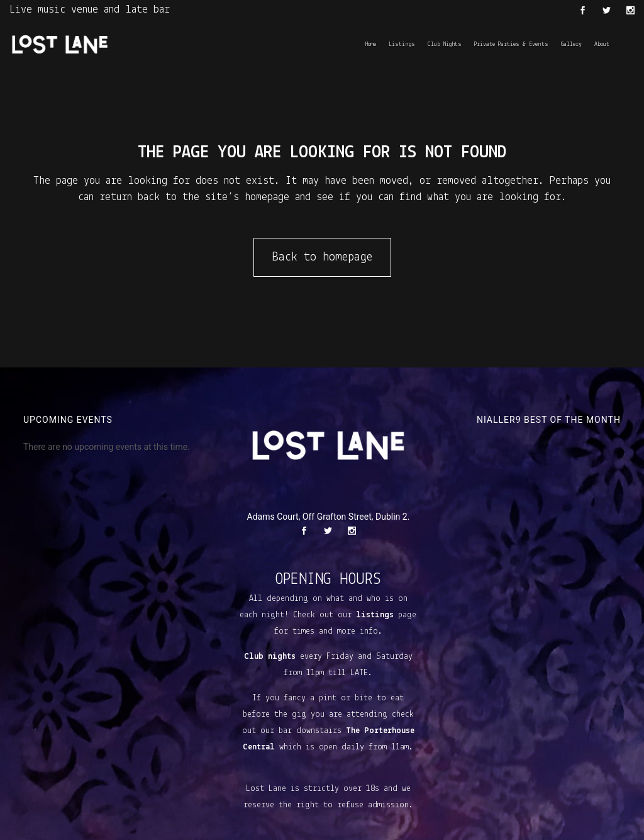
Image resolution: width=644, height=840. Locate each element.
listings (375, 615)
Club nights (270, 657)
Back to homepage (322, 257)
